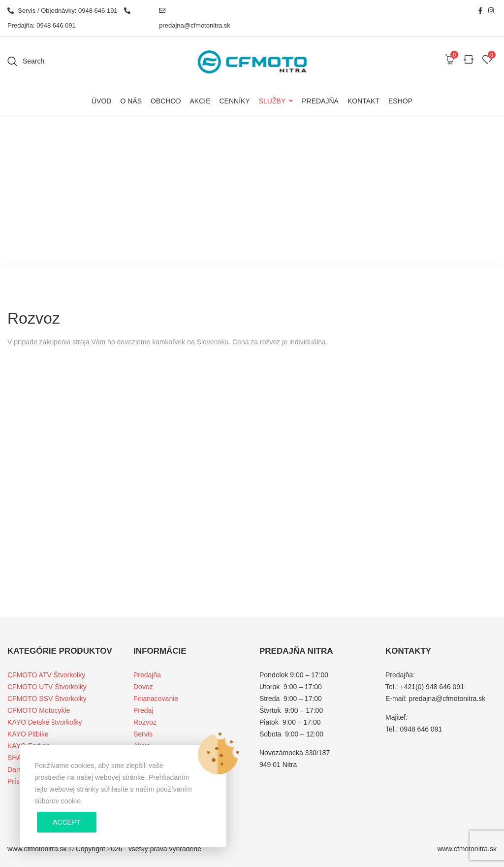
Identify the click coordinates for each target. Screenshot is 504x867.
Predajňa (320, 101)
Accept (67, 822)
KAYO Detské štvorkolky (45, 722)
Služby (272, 101)
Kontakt (363, 101)
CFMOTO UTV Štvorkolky (47, 687)
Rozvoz (145, 722)
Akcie (200, 101)
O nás (131, 101)
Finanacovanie (156, 699)
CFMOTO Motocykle (39, 710)
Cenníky (235, 101)
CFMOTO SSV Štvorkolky (47, 699)
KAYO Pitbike (28, 734)
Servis (143, 734)
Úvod (101, 101)
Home (242, 205)
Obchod (166, 101)
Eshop (400, 101)
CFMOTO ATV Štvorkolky (46, 675)
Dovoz (143, 687)
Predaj (143, 710)
